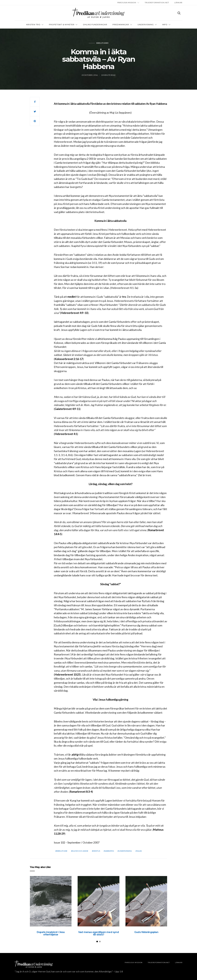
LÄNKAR (178, 3)
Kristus (97, 851)
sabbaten (109, 851)
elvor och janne (80, 851)
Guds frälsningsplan (146, 932)
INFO (165, 25)
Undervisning (146, 25)
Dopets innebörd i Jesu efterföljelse (51, 933)
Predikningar (121, 25)
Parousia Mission (127, 3)
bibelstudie (62, 851)
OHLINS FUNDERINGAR (95, 25)
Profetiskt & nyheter (62, 25)
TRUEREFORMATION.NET (157, 3)
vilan (139, 851)
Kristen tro (33, 25)
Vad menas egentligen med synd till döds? (99, 933)
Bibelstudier (102, 43)
